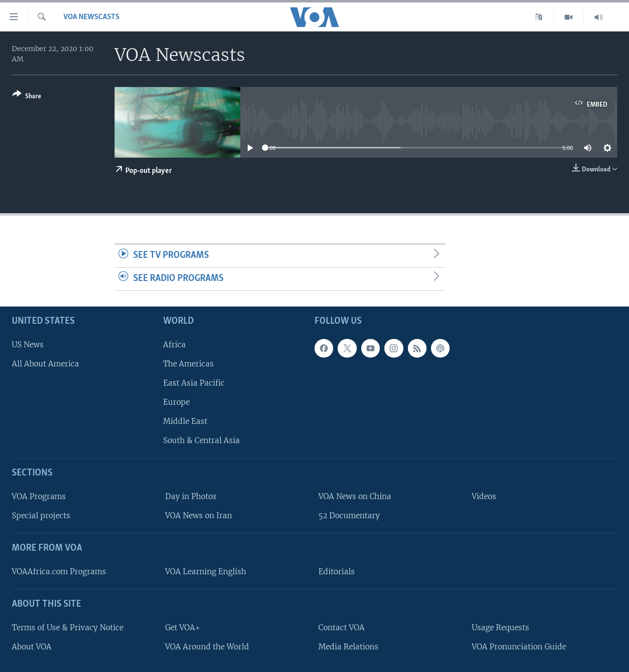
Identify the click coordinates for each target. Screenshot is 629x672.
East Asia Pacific (194, 383)
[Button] (27, 97)
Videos (484, 496)
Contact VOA (342, 627)
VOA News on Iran (199, 516)
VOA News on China (355, 496)
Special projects (41, 516)
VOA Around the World (207, 646)
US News (28, 344)
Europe (176, 402)
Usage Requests (500, 627)
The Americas (188, 363)
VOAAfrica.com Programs (59, 572)
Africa (174, 344)
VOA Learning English (206, 572)
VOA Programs (39, 496)
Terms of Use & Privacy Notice (68, 627)
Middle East (185, 421)
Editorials (337, 572)
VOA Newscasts (91, 17)
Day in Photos (191, 496)
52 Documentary (349, 516)
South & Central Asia (201, 440)
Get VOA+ (183, 627)
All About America (45, 363)
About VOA (32, 646)
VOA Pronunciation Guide (519, 646)
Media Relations (348, 646)
